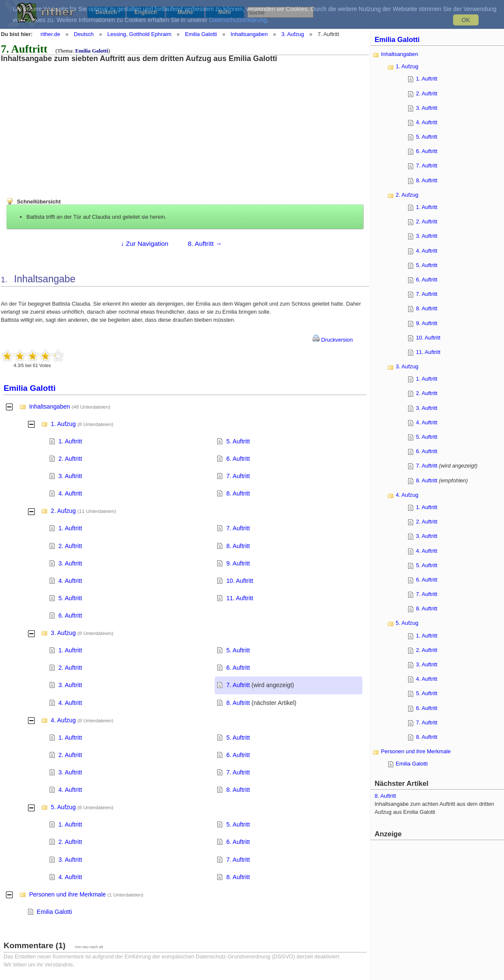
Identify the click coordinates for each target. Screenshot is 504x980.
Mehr (225, 12)
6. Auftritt (238, 459)
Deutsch (106, 12)
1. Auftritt (70, 441)
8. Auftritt (238, 493)
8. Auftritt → (205, 244)
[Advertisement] (70, 122)
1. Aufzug (63, 424)
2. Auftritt (70, 459)
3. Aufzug (293, 34)
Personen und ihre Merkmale (68, 894)
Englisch (146, 12)
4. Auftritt (70, 493)
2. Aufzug (63, 511)
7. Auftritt (238, 476)
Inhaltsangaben (249, 34)
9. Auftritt (238, 563)
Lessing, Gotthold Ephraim (139, 34)
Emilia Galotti (201, 34)
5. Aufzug (63, 807)
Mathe (185, 12)
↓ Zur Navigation (145, 244)
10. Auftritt (239, 581)
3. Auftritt (70, 476)
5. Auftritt (238, 441)
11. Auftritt (239, 598)
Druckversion (333, 340)
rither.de (50, 34)
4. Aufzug (63, 720)
